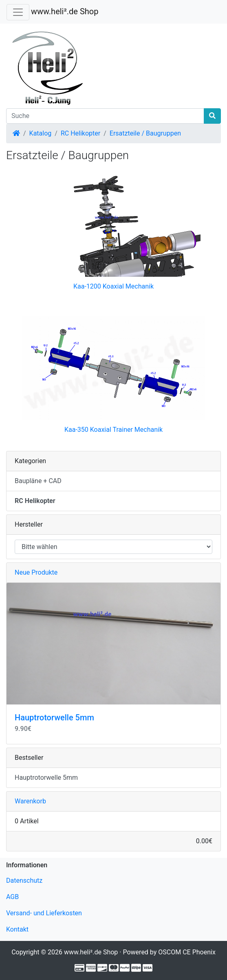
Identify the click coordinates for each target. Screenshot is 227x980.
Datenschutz (24, 880)
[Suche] (105, 116)
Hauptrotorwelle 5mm (54, 717)
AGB (12, 897)
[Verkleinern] (18, 12)
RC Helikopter (80, 133)
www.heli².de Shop (65, 11)
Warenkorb (30, 801)
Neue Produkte (36, 572)
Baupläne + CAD (38, 481)
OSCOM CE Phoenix (187, 952)
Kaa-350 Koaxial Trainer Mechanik (113, 430)
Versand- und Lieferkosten (44, 913)
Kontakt (17, 929)
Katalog (41, 133)
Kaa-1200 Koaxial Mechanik (113, 286)
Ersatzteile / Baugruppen (145, 133)
